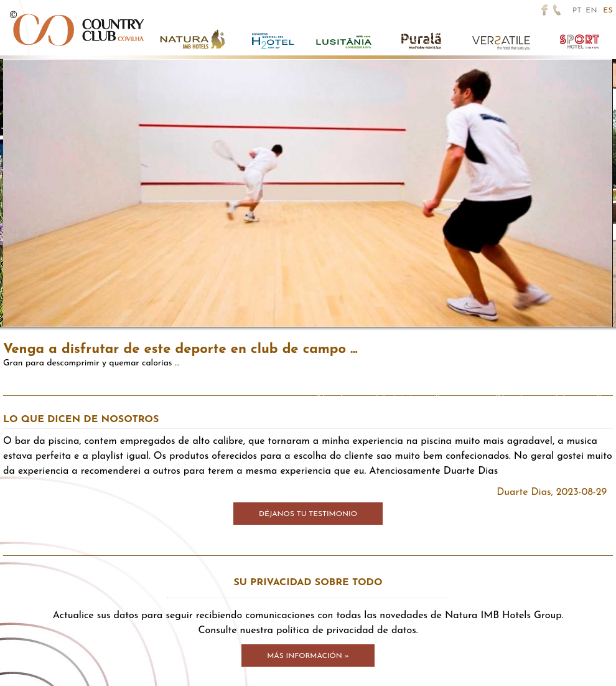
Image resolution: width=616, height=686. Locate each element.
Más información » (308, 656)
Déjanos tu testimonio (308, 514)
